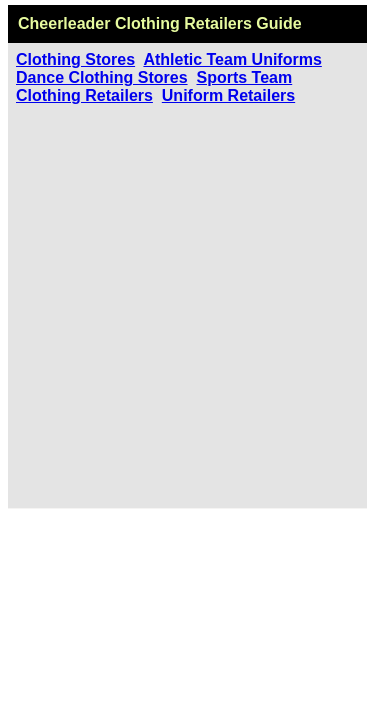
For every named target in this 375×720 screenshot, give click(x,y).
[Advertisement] (187, 302)
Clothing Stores (75, 59)
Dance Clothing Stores (102, 77)
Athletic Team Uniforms (232, 59)
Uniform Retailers (228, 95)
